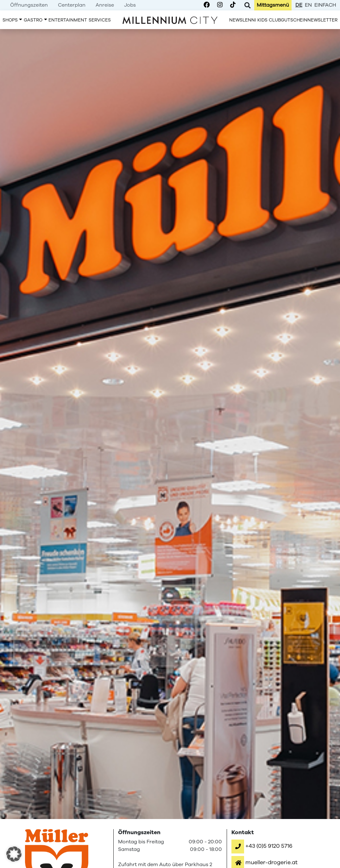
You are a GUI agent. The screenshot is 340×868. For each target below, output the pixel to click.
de (299, 5)
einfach (325, 5)
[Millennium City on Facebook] (207, 5)
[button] (262, 846)
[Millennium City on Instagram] (220, 5)
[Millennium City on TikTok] (233, 5)
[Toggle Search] (247, 5)
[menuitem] (29, 5)
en (308, 5)
